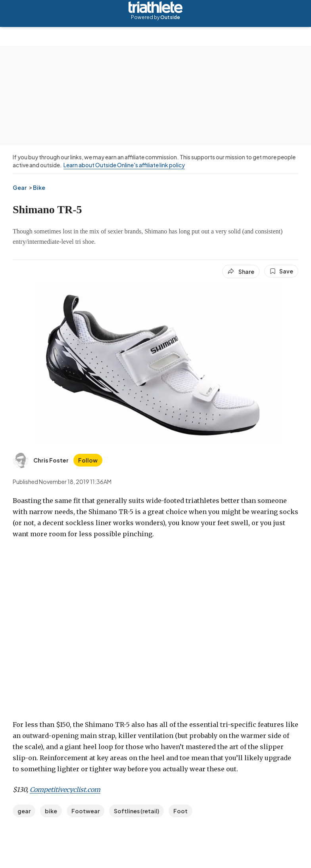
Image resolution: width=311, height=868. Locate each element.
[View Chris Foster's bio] (41, 460)
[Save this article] (281, 271)
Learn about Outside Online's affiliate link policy (124, 165)
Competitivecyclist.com (65, 790)
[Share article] (241, 271)
